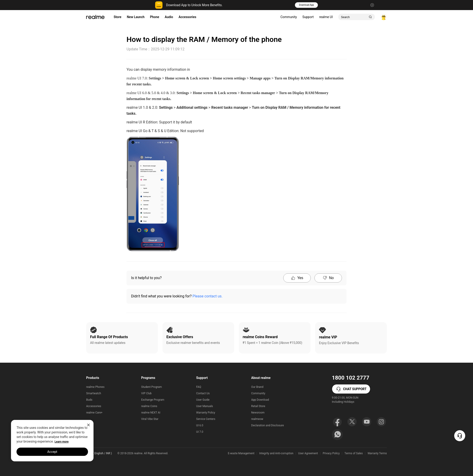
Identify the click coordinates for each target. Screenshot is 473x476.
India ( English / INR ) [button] (99, 453)
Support (308, 17)
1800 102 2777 (351, 378)
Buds (89, 400)
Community (289, 17)
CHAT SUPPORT (351, 389)
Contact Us (203, 393)
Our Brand (257, 387)
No (328, 278)
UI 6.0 (200, 425)
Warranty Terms (377, 453)
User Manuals (205, 406)
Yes (297, 278)
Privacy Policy (331, 453)
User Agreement (308, 453)
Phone (155, 17)
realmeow (257, 419)
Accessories (187, 17)
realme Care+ (94, 413)
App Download (260, 400)
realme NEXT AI (151, 413)
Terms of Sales (354, 453)
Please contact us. (208, 296)
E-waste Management (241, 453)
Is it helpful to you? (146, 278)
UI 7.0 (200, 432)
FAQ (199, 387)
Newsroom (258, 413)
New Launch (136, 17)
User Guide (203, 400)
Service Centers (206, 419)
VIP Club (146, 393)
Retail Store (258, 406)
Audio (169, 17)
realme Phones (95, 387)
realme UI (326, 17)
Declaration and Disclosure (268, 425)
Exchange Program (153, 400)
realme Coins (149, 406)
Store (117, 17)
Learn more (62, 442)
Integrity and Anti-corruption (276, 453)
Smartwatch (94, 393)
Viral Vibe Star (150, 419)
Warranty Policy (206, 413)
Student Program (151, 387)
